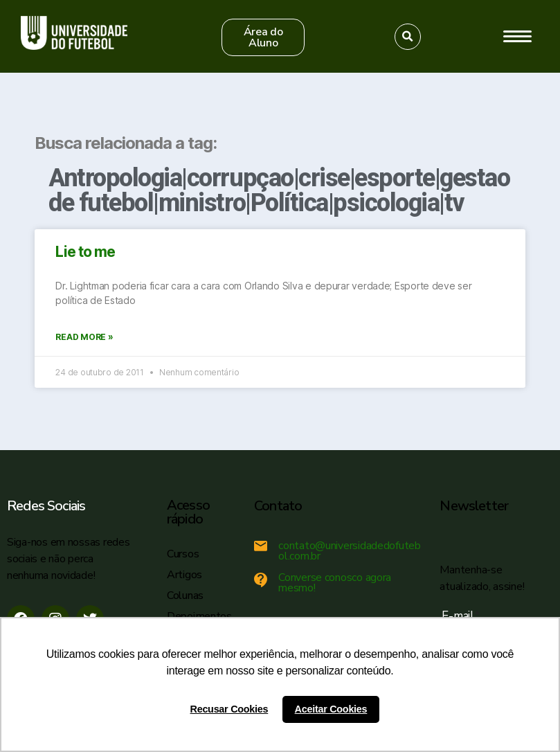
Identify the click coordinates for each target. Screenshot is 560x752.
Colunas (185, 596)
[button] (263, 37)
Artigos (184, 575)
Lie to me (85, 252)
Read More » (84, 337)
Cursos (183, 554)
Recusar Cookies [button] (229, 709)
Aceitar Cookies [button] (331, 709)
